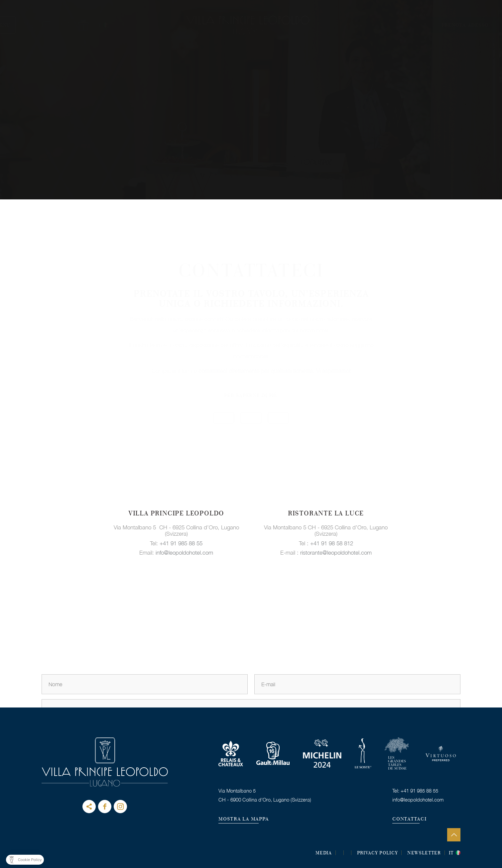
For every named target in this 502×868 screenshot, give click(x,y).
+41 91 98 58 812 (332, 543)
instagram (120, 807)
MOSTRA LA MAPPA (244, 819)
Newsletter (424, 853)
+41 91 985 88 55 (181, 543)
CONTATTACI (409, 819)
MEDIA (324, 853)
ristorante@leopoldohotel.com (336, 553)
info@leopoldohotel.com (184, 553)
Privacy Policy (377, 853)
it (451, 853)
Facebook (105, 807)
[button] (25, 860)
